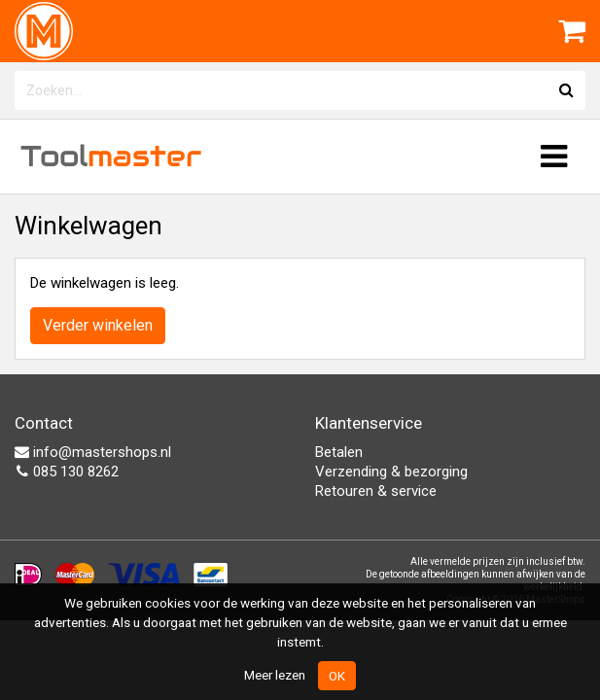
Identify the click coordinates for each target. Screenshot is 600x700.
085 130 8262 (67, 472)
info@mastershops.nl (93, 452)
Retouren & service (376, 491)
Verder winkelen (98, 325)
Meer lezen (275, 675)
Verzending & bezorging (391, 472)
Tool (111, 156)
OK (337, 676)
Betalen (339, 452)
